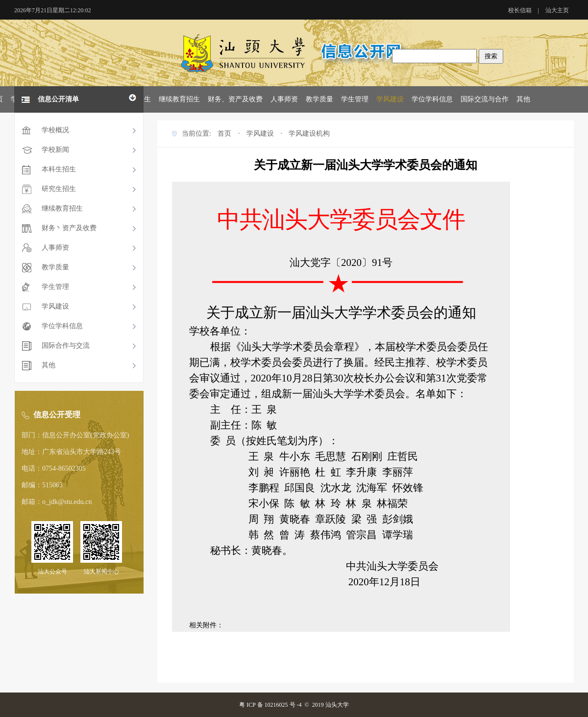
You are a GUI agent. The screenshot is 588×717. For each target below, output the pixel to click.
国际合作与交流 (66, 346)
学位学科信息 (432, 99)
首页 (224, 133)
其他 (523, 99)
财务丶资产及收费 (69, 228)
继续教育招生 (179, 99)
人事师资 (284, 99)
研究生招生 (59, 189)
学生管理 (355, 99)
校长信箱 (520, 10)
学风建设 (390, 99)
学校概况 (55, 130)
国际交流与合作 (485, 99)
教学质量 (319, 99)
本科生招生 (59, 169)
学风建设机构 (309, 133)
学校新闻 (55, 150)
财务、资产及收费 (235, 99)
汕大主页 (557, 10)
